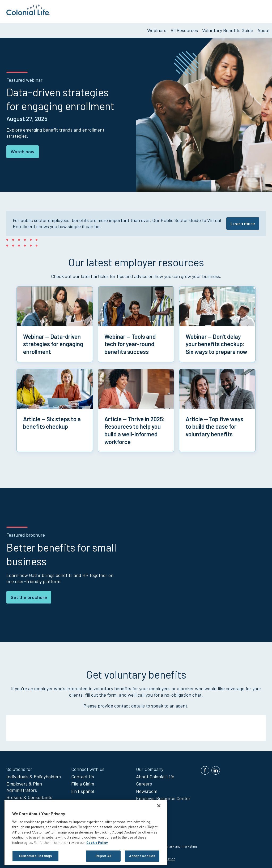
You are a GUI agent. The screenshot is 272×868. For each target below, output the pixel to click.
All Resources (184, 28)
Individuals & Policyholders (34, 774)
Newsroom (147, 789)
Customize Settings (35, 856)
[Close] (159, 806)
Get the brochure (29, 595)
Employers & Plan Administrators (24, 785)
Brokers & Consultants (29, 795)
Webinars (157, 28)
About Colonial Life (155, 774)
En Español (83, 789)
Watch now (23, 149)
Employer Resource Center (163, 796)
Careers (144, 782)
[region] (86, 833)
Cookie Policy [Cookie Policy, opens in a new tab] (97, 843)
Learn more (243, 221)
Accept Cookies (142, 856)
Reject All (103, 856)
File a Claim (83, 782)
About (264, 28)
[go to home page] (28, 14)
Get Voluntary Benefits (243, 10)
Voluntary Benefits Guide (228, 28)
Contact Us (83, 774)
